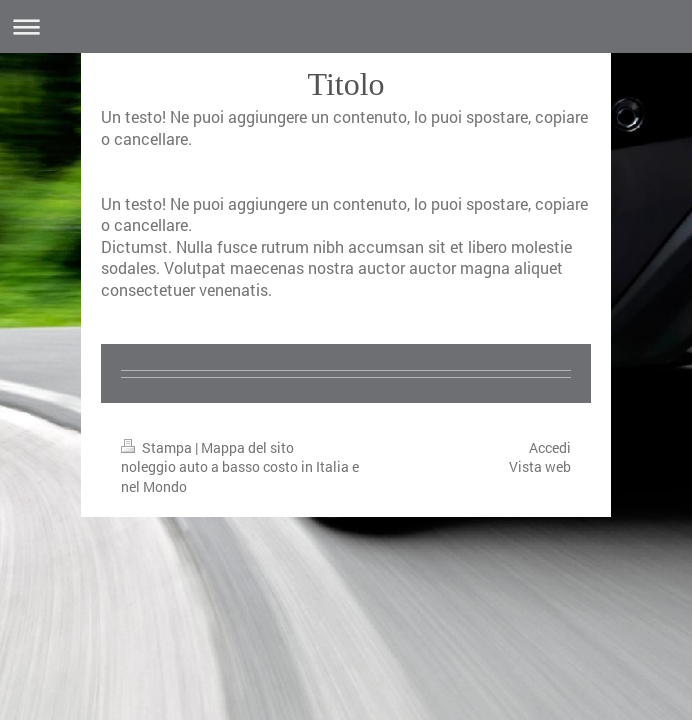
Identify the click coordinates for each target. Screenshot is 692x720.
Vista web (540, 466)
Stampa (158, 447)
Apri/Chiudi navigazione (346, 26)
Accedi (550, 447)
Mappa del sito (247, 447)
